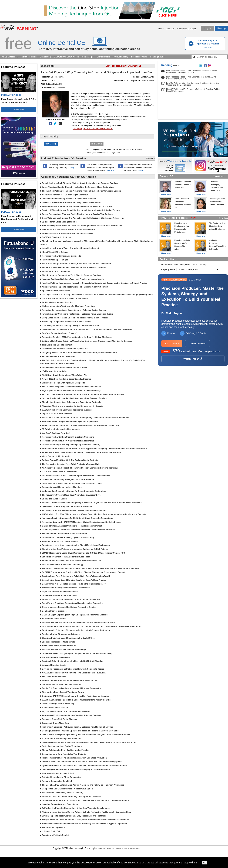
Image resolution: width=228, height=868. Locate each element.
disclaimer (78, 128)
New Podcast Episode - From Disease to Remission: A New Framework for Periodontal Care (192, 72)
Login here (115, 153)
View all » (151, 158)
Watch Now (19, 109)
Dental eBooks (103, 57)
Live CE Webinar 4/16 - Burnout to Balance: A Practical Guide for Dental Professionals (194, 90)
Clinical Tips (88, 57)
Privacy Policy (115, 848)
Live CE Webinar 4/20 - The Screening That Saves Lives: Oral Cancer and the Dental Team (193, 84)
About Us (170, 29)
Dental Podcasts (29, 57)
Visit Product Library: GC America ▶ (124, 66)
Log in (208, 28)
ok (204, 863)
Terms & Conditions (132, 848)
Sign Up (221, 28)
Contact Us (182, 29)
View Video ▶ (51, 144)
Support (193, 29)
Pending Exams (157, 57)
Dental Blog (45, 57)
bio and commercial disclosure (98, 128)
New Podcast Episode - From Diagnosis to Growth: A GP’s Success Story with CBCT (191, 78)
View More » (219, 176)
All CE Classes (9, 57)
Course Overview (197, 344)
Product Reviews (139, 57)
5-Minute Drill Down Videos (66, 57)
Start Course (172, 343)
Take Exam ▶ (97, 144)
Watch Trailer (193, 359)
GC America (60, 88)
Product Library (121, 57)
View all (176, 65)
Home (161, 29)
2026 (126, 80)
